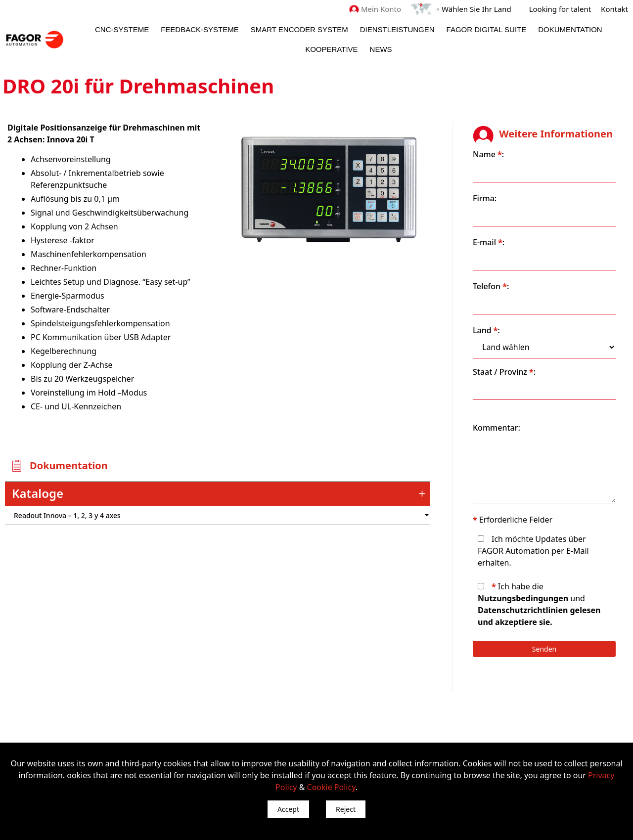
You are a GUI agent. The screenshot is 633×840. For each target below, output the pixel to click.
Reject (346, 809)
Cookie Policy (331, 787)
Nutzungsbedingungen (523, 598)
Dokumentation (570, 29)
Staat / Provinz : (504, 372)
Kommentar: (497, 428)
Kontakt (614, 9)
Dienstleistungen (397, 29)
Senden (544, 649)
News (381, 49)
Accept (288, 809)
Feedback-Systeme (200, 29)
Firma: (485, 198)
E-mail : (489, 242)
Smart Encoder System (299, 29)
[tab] (218, 494)
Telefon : (491, 286)
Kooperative (331, 49)
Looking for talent (560, 9)
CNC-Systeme (122, 29)
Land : (486, 330)
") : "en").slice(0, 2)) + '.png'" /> (378, 515)
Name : (488, 154)
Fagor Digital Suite (487, 29)
